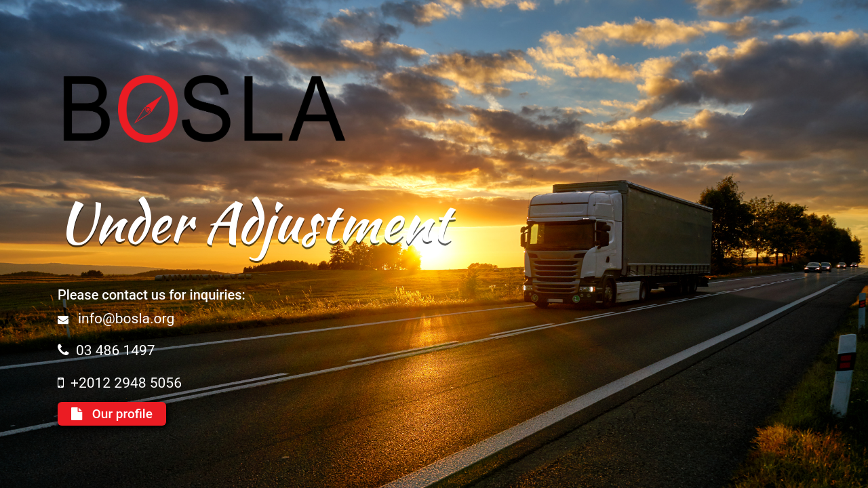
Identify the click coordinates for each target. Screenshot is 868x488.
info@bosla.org (126, 319)
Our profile (112, 414)
